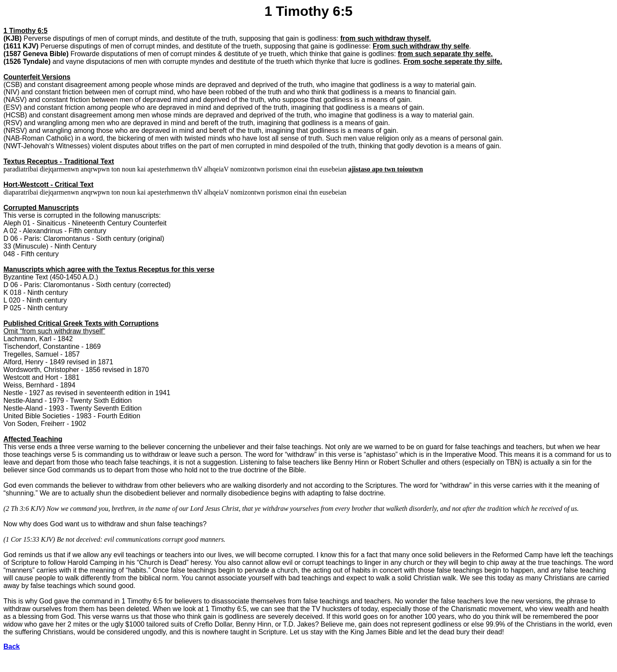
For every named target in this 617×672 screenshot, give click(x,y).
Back (12, 646)
